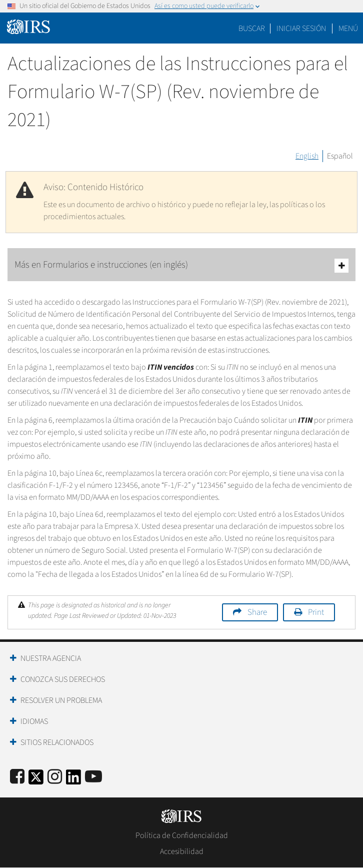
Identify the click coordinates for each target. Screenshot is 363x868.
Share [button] (257, 612)
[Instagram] (55, 777)
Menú (348, 29)
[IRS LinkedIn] (73, 780)
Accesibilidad (182, 851)
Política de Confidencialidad (182, 835)
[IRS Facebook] (17, 777)
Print (316, 612)
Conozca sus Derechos (63, 679)
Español (340, 156)
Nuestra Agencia (51, 658)
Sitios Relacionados (57, 742)
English (307, 156)
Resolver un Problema (61, 700)
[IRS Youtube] (93, 777)
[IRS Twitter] (36, 780)
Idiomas (34, 721)
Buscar (252, 29)
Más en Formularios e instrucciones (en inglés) (181, 265)
